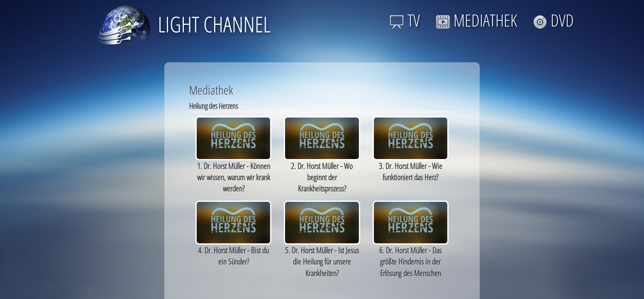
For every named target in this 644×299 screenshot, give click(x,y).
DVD (553, 20)
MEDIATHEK (476, 20)
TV (405, 20)
